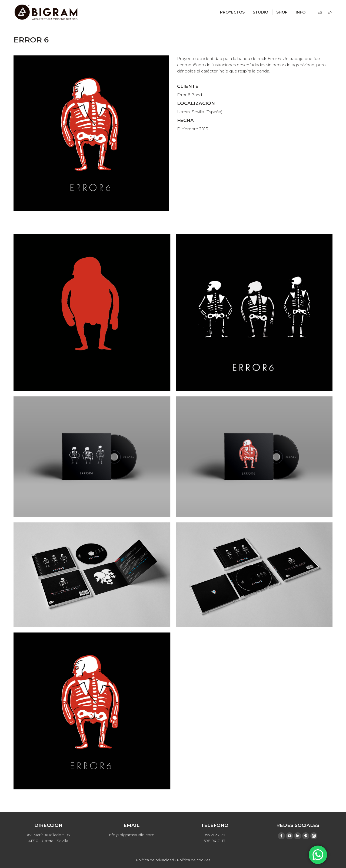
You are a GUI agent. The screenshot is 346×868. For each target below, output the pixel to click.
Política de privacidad (155, 860)
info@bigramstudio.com (131, 835)
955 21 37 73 (214, 835)
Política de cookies (194, 860)
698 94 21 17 (214, 841)
